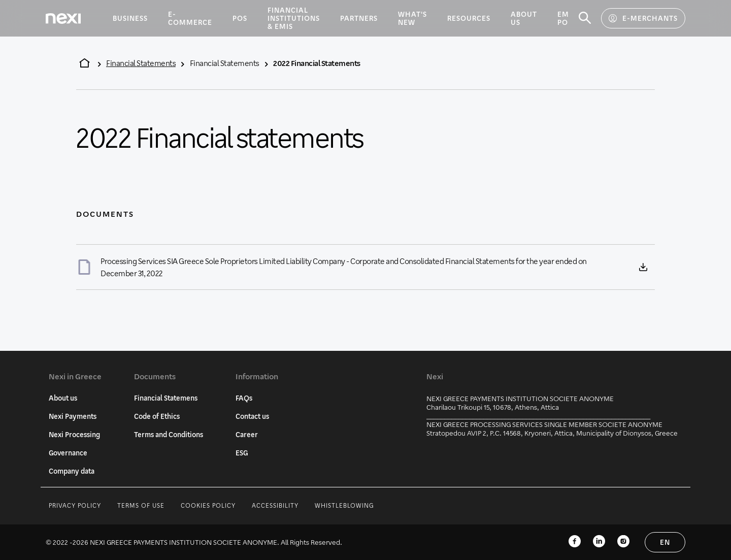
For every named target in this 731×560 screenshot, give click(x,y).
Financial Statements (141, 63)
